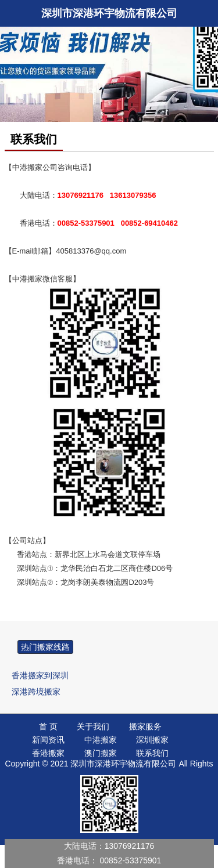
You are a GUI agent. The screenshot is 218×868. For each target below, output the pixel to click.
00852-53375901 (131, 860)
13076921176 (130, 846)
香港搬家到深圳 (40, 675)
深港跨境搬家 (36, 692)
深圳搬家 (152, 740)
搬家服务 (145, 726)
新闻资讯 (48, 740)
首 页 (48, 726)
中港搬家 (101, 740)
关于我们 (93, 726)
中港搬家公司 (35, 167)
